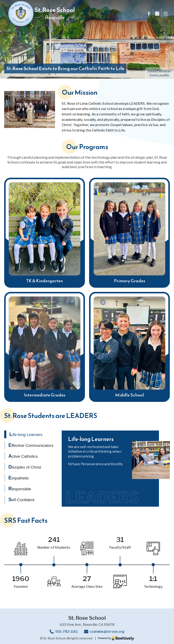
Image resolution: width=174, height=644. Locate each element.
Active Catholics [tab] (23, 456)
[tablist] (30, 469)
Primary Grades (130, 281)
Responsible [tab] (20, 489)
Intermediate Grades (45, 395)
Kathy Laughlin (159, 73)
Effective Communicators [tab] (31, 445)
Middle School (130, 395)
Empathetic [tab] (19, 478)
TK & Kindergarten (45, 281)
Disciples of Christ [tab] (25, 467)
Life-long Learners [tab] (26, 434)
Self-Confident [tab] (21, 500)
